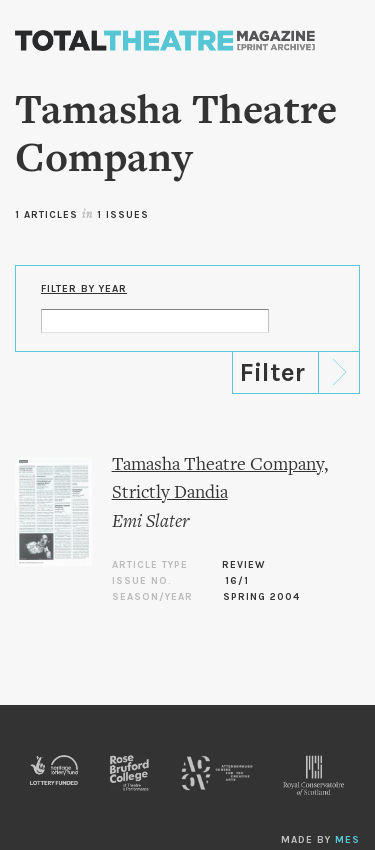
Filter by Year (84, 289)
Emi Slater (150, 522)
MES (347, 840)
